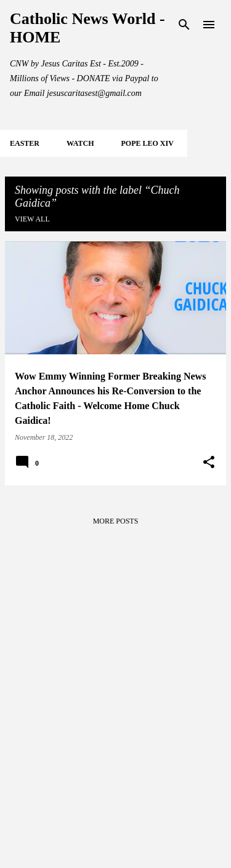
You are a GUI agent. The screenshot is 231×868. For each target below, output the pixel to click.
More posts (116, 521)
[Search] (184, 25)
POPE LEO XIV (147, 143)
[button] (209, 463)
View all (32, 219)
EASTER (25, 143)
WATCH (80, 143)
